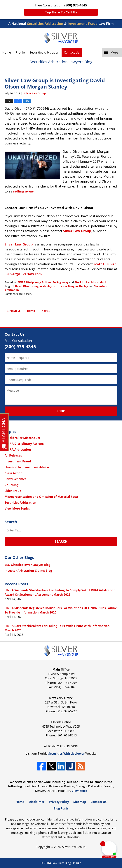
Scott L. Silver (105, 264)
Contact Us (72, 52)
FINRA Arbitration (18, 450)
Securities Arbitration (44, 52)
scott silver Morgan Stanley (71, 286)
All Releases (13, 455)
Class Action (14, 473)
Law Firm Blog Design (61, 863)
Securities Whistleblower (66, 754)
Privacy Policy (59, 802)
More (114, 52)
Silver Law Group (77, 231)
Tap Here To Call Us (61, 12)
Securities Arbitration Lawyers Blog (61, 38)
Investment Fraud (18, 461)
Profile (20, 52)
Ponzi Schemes (15, 479)
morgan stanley (42, 286)
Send (61, 411)
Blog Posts (61, 808)
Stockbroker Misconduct (90, 282)
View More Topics (17, 508)
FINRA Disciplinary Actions (34, 282)
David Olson (23, 286)
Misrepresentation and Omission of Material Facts (42, 497)
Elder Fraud (13, 491)
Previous (13, 310)
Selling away (61, 282)
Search (61, 541)
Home (7, 52)
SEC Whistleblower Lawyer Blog (27, 565)
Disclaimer (37, 802)
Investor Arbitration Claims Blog (28, 571)
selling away (23, 191)
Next (46, 310)
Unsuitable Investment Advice (27, 467)
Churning (12, 485)
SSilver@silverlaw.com (23, 274)
